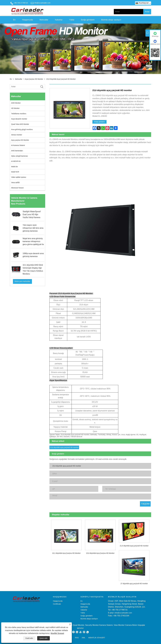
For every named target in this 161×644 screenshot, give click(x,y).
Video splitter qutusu (19, 177)
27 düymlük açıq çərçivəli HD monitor (134, 584)
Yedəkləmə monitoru (19, 114)
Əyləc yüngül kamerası (20, 156)
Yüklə (72, 20)
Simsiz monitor (17, 135)
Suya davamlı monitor (19, 119)
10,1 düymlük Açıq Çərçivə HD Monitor (66, 553)
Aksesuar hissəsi (17, 188)
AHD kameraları (17, 151)
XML (84, 638)
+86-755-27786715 (21, 3)
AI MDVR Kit (16, 161)
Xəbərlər (59, 20)
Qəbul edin (44, 638)
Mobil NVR (15, 172)
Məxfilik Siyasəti (57, 633)
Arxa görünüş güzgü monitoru (22, 129)
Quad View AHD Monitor (20, 124)
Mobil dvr (15, 167)
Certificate (57, 604)
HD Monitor (15, 108)
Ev (14, 20)
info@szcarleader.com (42, 3)
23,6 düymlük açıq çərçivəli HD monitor (61, 79)
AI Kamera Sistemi (18, 145)
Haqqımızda (28, 20)
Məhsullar (44, 20)
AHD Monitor (16, 103)
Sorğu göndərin (88, 20)
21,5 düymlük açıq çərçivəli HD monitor (134, 546)
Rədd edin (29, 638)
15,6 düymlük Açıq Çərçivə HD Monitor (100, 553)
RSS (77, 638)
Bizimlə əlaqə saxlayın (111, 20)
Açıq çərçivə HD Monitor (34, 79)
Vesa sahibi (15, 182)
